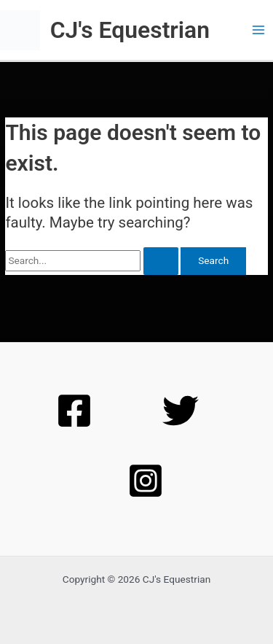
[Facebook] (74, 411)
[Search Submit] (161, 261)
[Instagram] (146, 481)
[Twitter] (181, 411)
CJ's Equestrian (130, 30)
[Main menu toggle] (259, 30)
